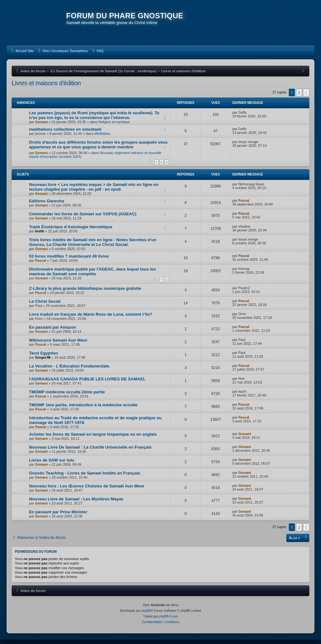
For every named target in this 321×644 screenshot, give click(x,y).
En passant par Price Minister (58, 516)
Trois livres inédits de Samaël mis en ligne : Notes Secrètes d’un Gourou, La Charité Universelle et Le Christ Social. (93, 247)
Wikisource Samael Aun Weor (58, 345)
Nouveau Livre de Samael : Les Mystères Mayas (76, 503)
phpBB (146, 615)
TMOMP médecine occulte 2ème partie (67, 396)
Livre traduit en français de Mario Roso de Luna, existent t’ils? (91, 319)
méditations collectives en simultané (65, 134)
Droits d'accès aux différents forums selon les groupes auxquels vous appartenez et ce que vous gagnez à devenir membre (98, 149)
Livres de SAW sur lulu (52, 465)
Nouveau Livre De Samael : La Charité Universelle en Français (90, 452)
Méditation (102, 138)
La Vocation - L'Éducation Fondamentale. (70, 370)
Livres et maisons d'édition (46, 87)
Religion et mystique (114, 127)
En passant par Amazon (53, 332)
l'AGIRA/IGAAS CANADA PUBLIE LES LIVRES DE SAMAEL (87, 383)
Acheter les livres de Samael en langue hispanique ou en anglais (93, 439)
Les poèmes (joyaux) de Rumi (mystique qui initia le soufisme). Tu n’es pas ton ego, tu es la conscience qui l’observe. (94, 120)
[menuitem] (22, 55)
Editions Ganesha (47, 205)
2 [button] (299, 97)
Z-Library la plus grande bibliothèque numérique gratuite (85, 293)
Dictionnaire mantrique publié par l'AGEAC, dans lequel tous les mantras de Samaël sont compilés (92, 276)
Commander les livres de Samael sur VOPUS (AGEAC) (83, 218)
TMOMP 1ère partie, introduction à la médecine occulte (83, 409)
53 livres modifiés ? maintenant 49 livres (69, 261)
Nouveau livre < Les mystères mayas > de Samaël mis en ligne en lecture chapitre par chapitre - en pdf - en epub (94, 191)
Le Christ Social (45, 306)
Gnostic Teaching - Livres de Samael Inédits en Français (85, 477)
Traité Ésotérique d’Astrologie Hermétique (71, 231)
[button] (306, 97)
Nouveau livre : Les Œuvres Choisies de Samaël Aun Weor (87, 490)
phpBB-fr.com (169, 621)
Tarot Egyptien (43, 358)
